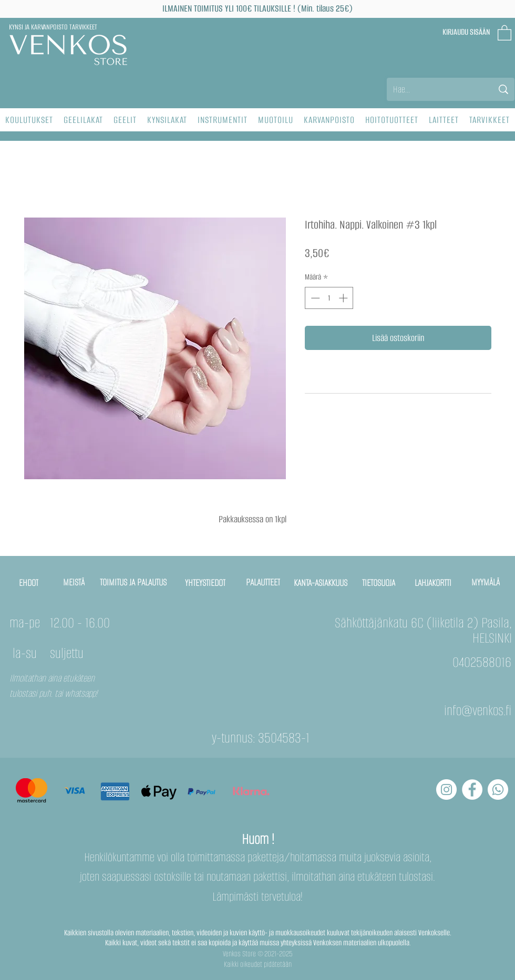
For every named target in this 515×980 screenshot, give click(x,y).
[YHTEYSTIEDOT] (205, 583)
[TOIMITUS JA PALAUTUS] (134, 582)
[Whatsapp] (498, 790)
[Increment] (344, 298)
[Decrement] (314, 298)
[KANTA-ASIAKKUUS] (321, 583)
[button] (504, 32)
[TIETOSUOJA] (379, 583)
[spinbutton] (329, 298)
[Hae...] (435, 89)
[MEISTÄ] (74, 582)
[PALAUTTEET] (263, 582)
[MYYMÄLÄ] (486, 582)
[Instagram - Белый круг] (446, 790)
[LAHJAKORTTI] (434, 583)
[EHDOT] (29, 583)
